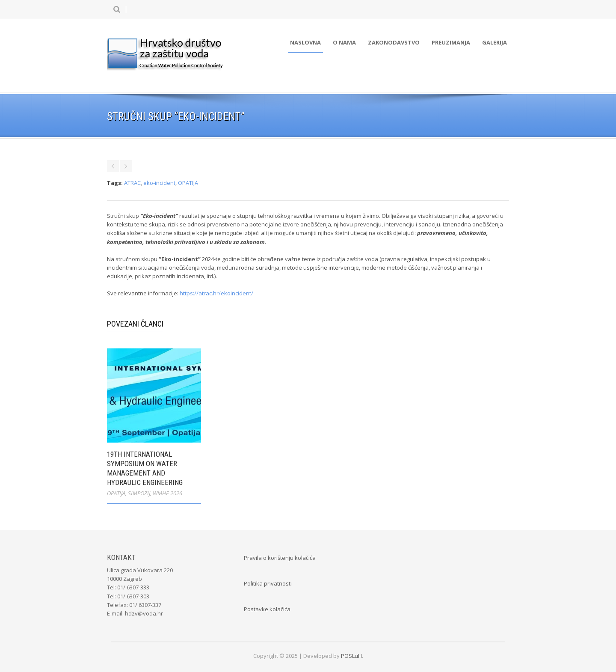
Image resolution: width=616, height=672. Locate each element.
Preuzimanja (451, 42)
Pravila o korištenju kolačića (280, 558)
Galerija (495, 42)
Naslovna (305, 42)
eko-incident (159, 183)
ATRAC (132, 183)
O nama (344, 42)
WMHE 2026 (167, 493)
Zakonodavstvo (394, 42)
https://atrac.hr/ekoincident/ (216, 293)
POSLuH (351, 656)
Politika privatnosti (268, 583)
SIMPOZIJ (139, 493)
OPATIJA (188, 183)
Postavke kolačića (267, 609)
